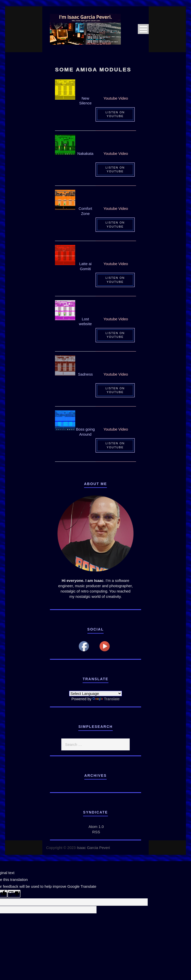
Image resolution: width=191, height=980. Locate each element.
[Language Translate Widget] (95, 694)
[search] (95, 744)
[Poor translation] (14, 894)
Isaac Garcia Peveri (93, 848)
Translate (106, 699)
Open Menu (143, 29)
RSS (96, 832)
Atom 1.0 (96, 827)
